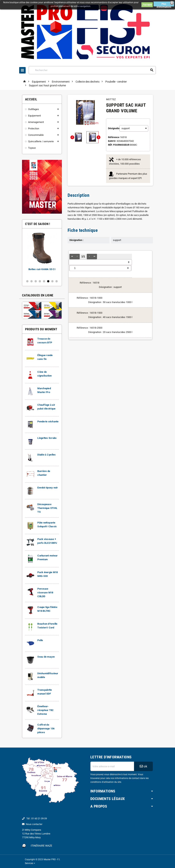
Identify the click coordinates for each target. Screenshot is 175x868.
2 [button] (32, 281)
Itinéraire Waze (41, 846)
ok (143, 766)
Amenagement (36, 122)
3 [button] (36, 281)
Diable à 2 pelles (47, 455)
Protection (34, 129)
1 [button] (27, 281)
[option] (42, 254)
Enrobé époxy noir (48, 488)
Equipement (34, 116)
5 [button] (44, 281)
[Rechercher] (92, 70)
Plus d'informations (164, 5)
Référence (114, 137)
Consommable (36, 135)
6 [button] (48, 281)
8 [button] (57, 281)
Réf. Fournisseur (119, 145)
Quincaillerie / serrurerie (41, 141)
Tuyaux (32, 148)
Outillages (34, 109)
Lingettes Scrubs (47, 438)
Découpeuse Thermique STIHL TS (47, 508)
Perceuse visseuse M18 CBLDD (45, 593)
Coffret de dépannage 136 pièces (46, 729)
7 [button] (52, 281)
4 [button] (40, 281)
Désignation (112, 128)
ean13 (112, 141)
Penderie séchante (48, 421)
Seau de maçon (46, 657)
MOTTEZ (111, 99)
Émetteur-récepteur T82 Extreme (45, 710)
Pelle (40, 640)
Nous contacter (34, 824)
